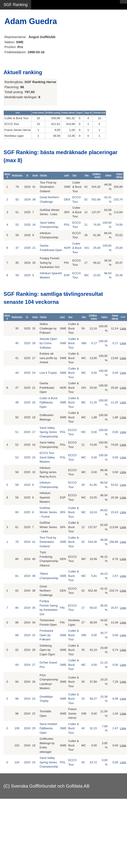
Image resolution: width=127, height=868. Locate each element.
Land (67, 175)
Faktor (108, 175)
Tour (74, 175)
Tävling (43, 175)
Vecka (35, 175)
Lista (123, 328)
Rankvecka (17, 175)
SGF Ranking (16, 5)
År (27, 175)
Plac (87, 175)
